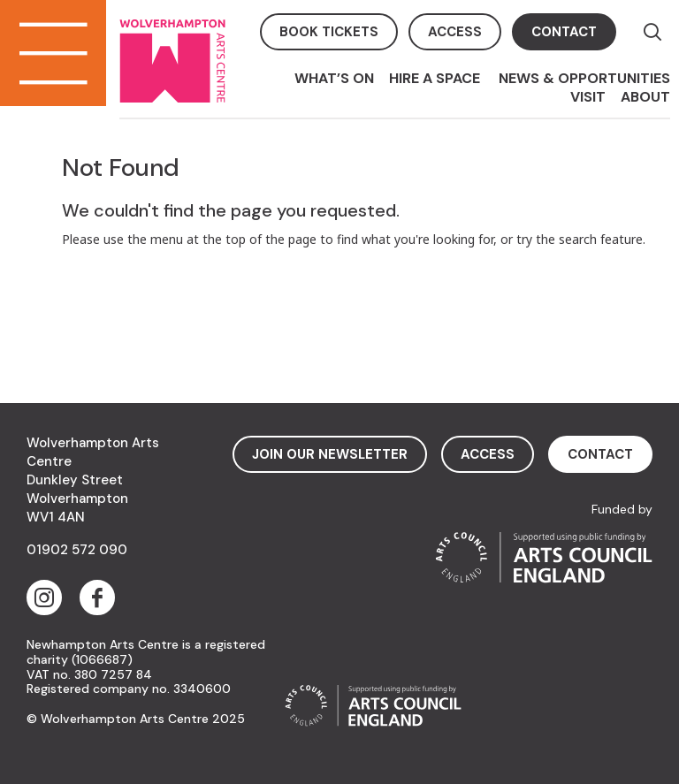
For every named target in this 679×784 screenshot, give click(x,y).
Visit (588, 97)
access (455, 32)
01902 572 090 (77, 550)
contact (564, 32)
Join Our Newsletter (330, 454)
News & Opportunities (584, 78)
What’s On (334, 78)
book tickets (329, 32)
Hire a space (436, 78)
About (645, 97)
